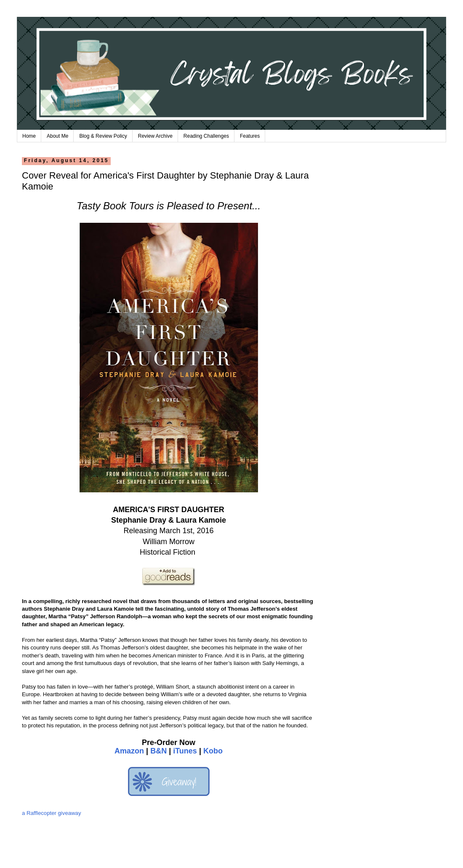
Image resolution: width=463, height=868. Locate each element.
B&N (158, 751)
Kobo (213, 751)
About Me (57, 136)
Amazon (129, 751)
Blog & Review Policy (103, 136)
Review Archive (155, 136)
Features (250, 136)
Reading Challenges (206, 136)
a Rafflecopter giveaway (52, 813)
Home (29, 136)
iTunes (185, 751)
